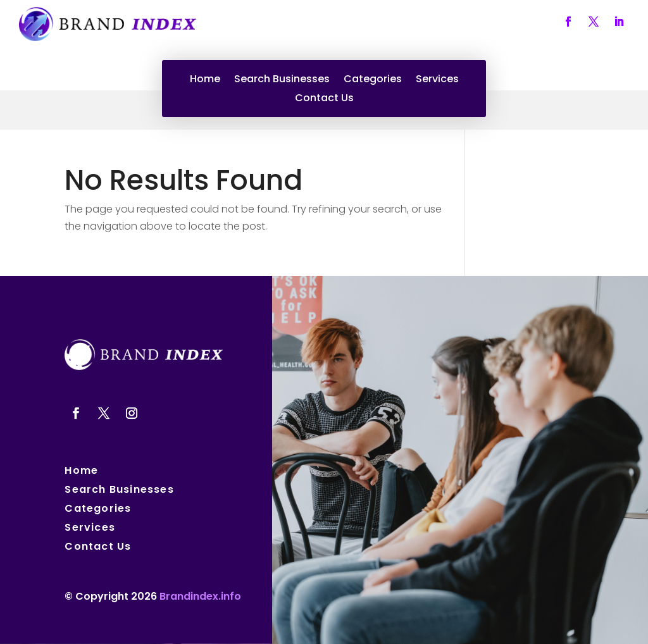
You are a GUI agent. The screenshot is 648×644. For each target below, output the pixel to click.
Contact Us (324, 99)
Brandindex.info (200, 596)
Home (205, 80)
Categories (373, 80)
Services (437, 80)
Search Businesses (282, 80)
